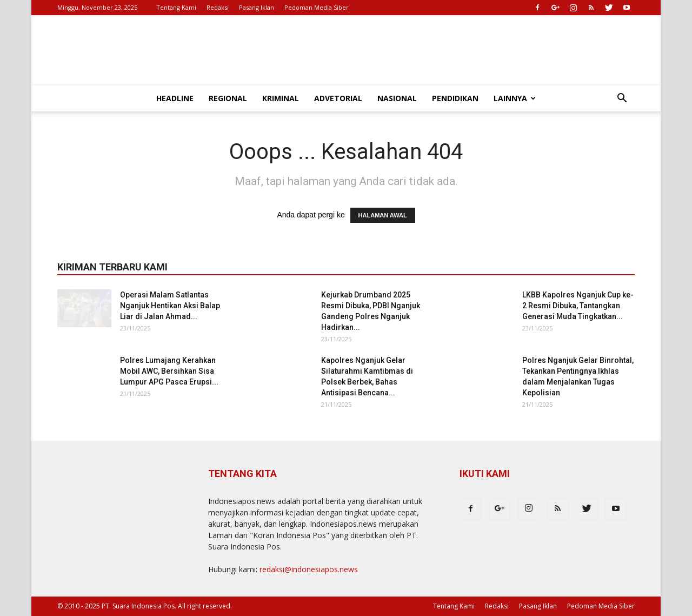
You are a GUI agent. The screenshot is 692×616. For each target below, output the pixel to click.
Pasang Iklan (257, 7)
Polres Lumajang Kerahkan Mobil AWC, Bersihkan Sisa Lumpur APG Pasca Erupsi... (169, 371)
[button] (622, 99)
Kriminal (281, 98)
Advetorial (338, 98)
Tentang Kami (176, 7)
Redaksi (218, 7)
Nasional (397, 98)
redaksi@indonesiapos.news (309, 569)
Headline (175, 98)
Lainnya (515, 98)
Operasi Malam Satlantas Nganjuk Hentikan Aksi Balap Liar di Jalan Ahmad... (170, 306)
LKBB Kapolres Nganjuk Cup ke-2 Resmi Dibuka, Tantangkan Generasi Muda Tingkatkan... (578, 306)
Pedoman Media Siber (317, 7)
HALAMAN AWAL (383, 215)
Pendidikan (455, 98)
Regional (228, 98)
